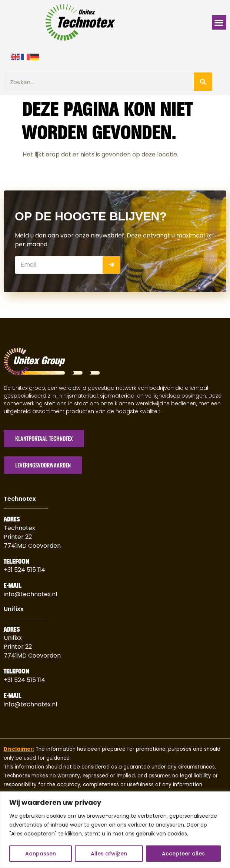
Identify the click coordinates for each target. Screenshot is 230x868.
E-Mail (13, 585)
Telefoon (16, 561)
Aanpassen (41, 854)
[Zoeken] (203, 82)
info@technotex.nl (30, 594)
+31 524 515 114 (24, 570)
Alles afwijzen (109, 854)
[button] (219, 22)
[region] (115, 830)
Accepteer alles (183, 854)
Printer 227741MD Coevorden (32, 651)
